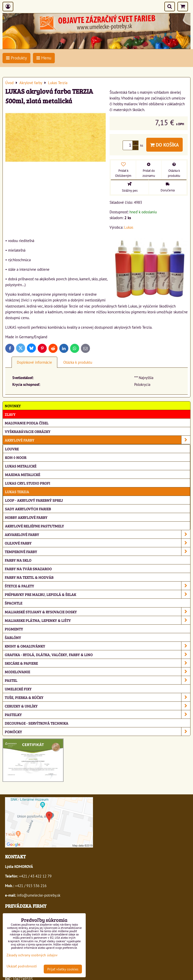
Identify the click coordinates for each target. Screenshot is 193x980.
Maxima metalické (23, 474)
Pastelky (98, 714)
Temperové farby (98, 551)
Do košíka (164, 145)
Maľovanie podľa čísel (27, 423)
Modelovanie (98, 672)
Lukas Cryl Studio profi (28, 483)
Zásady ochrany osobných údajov (32, 955)
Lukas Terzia (17, 492)
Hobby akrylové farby (26, 517)
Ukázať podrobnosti (22, 966)
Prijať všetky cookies (63, 969)
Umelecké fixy (18, 689)
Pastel (98, 680)
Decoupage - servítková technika (37, 723)
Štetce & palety (98, 586)
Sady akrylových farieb (28, 509)
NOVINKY (13, 406)
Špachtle (14, 603)
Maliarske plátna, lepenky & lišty (98, 620)
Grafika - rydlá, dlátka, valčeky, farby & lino (98, 654)
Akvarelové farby (98, 534)
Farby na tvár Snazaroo (28, 569)
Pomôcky (98, 732)
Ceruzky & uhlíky (98, 706)
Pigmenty (14, 629)
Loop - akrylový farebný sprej (34, 500)
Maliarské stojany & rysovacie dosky (98, 612)
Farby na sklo (18, 560)
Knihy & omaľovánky (98, 646)
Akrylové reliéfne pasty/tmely (35, 526)
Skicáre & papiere (98, 663)
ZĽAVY (10, 414)
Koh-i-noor (16, 457)
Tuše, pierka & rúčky (98, 697)
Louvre (12, 449)
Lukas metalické (21, 466)
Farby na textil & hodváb (29, 577)
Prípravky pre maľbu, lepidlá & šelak (98, 594)
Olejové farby (98, 543)
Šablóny (13, 637)
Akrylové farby (98, 440)
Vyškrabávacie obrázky (28, 431)
